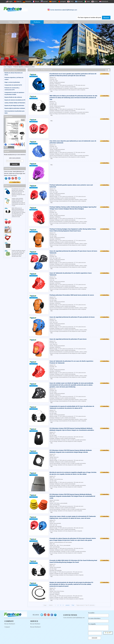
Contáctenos (64, 22)
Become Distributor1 (36, 627)
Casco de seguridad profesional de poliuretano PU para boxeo (68, 339)
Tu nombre (91, 613)
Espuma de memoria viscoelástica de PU (15, 100)
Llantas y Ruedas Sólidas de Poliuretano (15, 103)
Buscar (106, 18)
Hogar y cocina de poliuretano (12, 82)
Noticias (77, 22)
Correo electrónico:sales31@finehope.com (64, 10)
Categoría (10, 67)
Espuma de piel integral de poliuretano (14, 106)
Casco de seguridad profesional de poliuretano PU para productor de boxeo (72, 317)
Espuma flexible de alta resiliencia (13, 97)
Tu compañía (92, 624)
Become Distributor (35, 624)
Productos (37, 22)
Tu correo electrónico (94, 618)
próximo (68, 605)
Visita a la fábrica (50, 22)
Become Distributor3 (10, 624)
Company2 (7, 627)
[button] (112, 45)
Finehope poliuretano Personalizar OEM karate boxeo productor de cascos (72, 295)
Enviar (94, 638)
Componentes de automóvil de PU (13, 85)
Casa (10, 22)
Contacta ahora (15, 182)
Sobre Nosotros (24, 22)
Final (73, 605)
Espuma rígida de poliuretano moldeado (15, 108)
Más (52, 91)
